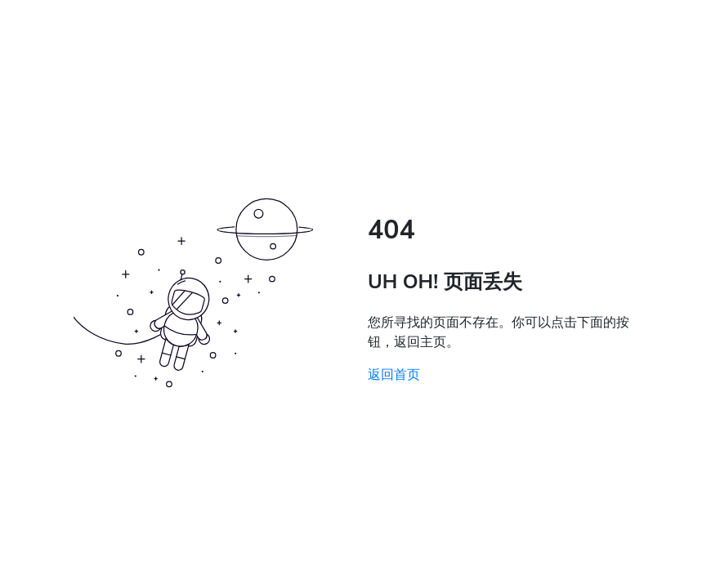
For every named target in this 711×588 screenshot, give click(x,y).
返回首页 (394, 375)
